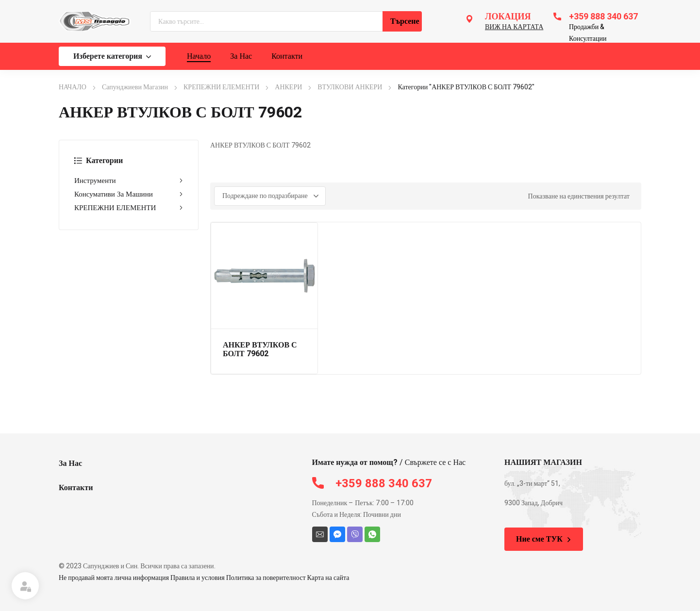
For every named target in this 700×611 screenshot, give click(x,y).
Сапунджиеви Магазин (135, 87)
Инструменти (129, 181)
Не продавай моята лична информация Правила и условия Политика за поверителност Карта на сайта (204, 578)
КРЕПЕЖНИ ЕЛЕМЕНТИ (221, 87)
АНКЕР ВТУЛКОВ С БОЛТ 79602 (260, 349)
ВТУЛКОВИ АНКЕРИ (350, 87)
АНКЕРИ (288, 87)
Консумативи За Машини (129, 194)
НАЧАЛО (73, 87)
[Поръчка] (270, 196)
